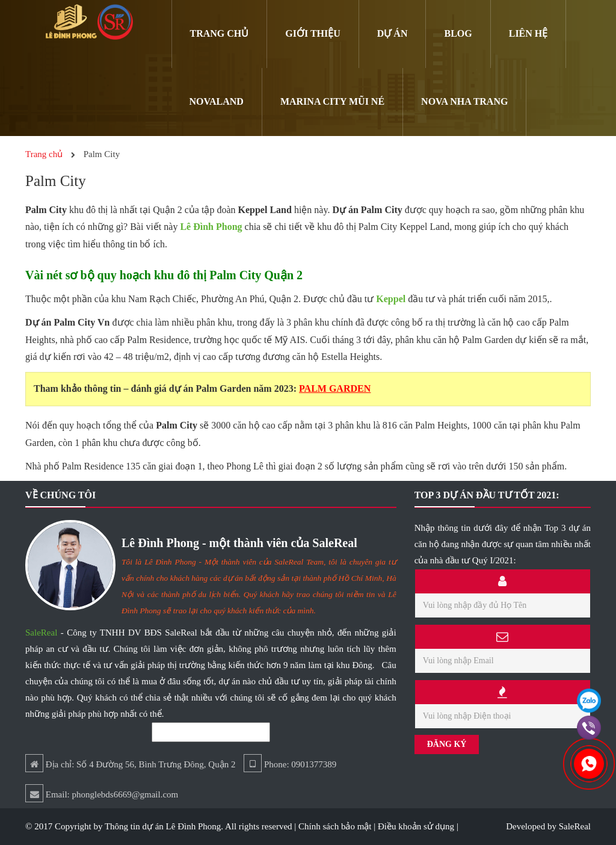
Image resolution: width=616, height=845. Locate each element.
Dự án (393, 33)
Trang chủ (220, 33)
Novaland (217, 101)
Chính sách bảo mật (335, 826)
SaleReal (41, 633)
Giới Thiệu (313, 33)
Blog (458, 33)
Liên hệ (528, 33)
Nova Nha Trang (464, 101)
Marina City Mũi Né (332, 101)
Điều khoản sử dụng (416, 826)
